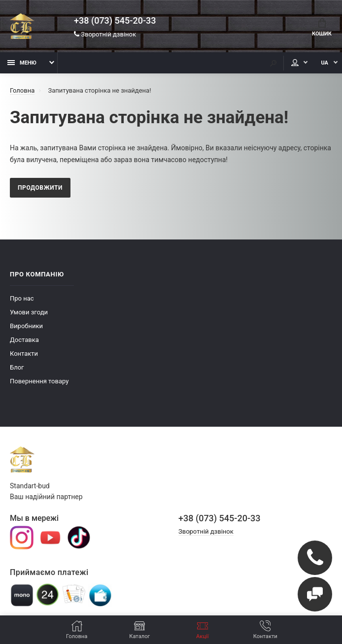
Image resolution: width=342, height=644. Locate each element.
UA (325, 63)
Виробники (26, 326)
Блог (17, 367)
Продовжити (40, 188)
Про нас (22, 298)
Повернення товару (39, 381)
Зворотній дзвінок (105, 34)
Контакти (24, 354)
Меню (22, 63)
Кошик (322, 28)
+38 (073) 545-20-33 (115, 21)
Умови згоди (29, 312)
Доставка (24, 340)
